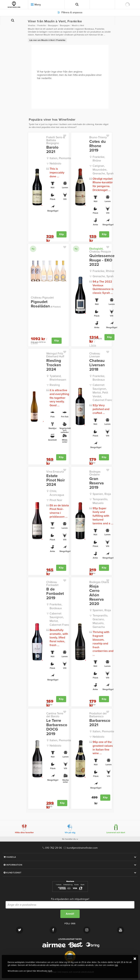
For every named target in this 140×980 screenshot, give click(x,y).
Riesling (55, 385)
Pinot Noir (56, 500)
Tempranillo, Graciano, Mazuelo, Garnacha (100, 621)
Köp (62, 234)
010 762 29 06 (52, 848)
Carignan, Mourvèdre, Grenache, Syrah (103, 170)
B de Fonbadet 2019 (55, 594)
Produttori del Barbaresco (98, 715)
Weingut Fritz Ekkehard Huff (55, 355)
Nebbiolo (55, 164)
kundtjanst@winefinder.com (81, 848)
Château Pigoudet (42, 298)
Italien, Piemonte (60, 158)
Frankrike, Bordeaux (99, 378)
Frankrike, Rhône (99, 159)
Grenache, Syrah (103, 276)
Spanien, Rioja (102, 494)
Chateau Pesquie (100, 250)
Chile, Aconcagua (57, 493)
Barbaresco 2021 (100, 723)
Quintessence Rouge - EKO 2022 (102, 260)
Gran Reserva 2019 (97, 483)
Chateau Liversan (95, 355)
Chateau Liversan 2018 (97, 365)
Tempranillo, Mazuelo (100, 501)
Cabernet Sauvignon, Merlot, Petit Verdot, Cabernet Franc (102, 393)
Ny (33, 249)
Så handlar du (70, 839)
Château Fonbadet (52, 584)
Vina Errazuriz (55, 472)
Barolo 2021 (52, 150)
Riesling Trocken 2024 (54, 365)
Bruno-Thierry (98, 137)
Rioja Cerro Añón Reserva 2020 (97, 595)
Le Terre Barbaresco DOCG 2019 (57, 727)
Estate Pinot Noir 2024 (56, 480)
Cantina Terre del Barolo (55, 715)
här (116, 965)
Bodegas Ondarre (95, 473)
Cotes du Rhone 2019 (98, 146)
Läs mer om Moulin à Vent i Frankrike (47, 40)
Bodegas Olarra (99, 582)
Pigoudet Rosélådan (46, 304)
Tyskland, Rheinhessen (58, 378)
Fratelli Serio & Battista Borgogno (56, 140)
